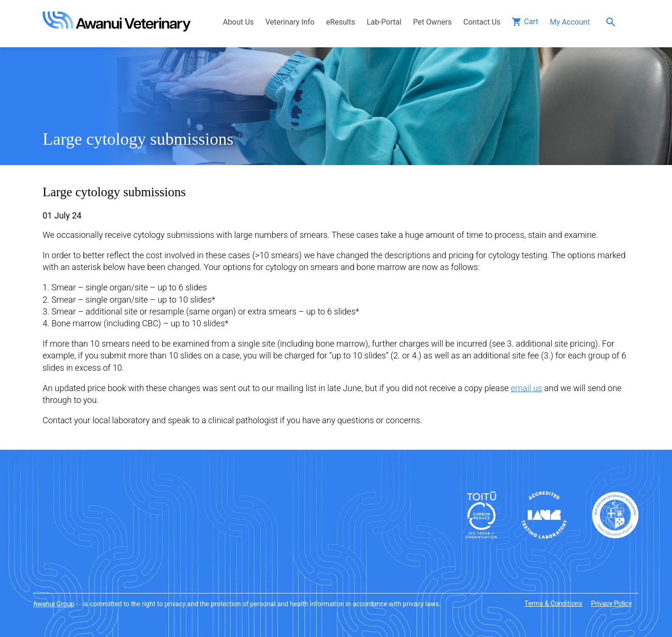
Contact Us (482, 22)
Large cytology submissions (138, 139)
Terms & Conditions (553, 603)
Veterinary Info (290, 22)
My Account (570, 22)
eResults (340, 22)
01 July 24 (62, 215)
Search (613, 22)
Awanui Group (54, 604)
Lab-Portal (384, 22)
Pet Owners (433, 22)
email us (526, 388)
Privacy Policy (611, 603)
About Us (238, 22)
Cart (531, 22)
